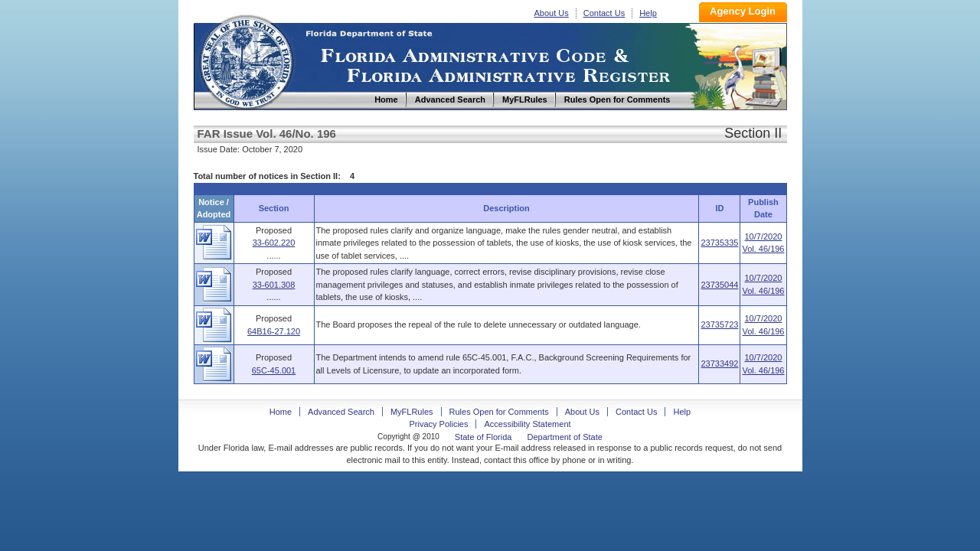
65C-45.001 (274, 370)
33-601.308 (274, 285)
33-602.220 (274, 243)
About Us (552, 13)
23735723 (719, 324)
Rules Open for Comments (499, 412)
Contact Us (604, 13)
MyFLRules (412, 412)
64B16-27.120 (274, 331)
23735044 (719, 285)
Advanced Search (341, 412)
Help (648, 13)
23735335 (719, 243)
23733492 (719, 364)
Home (246, 60)
